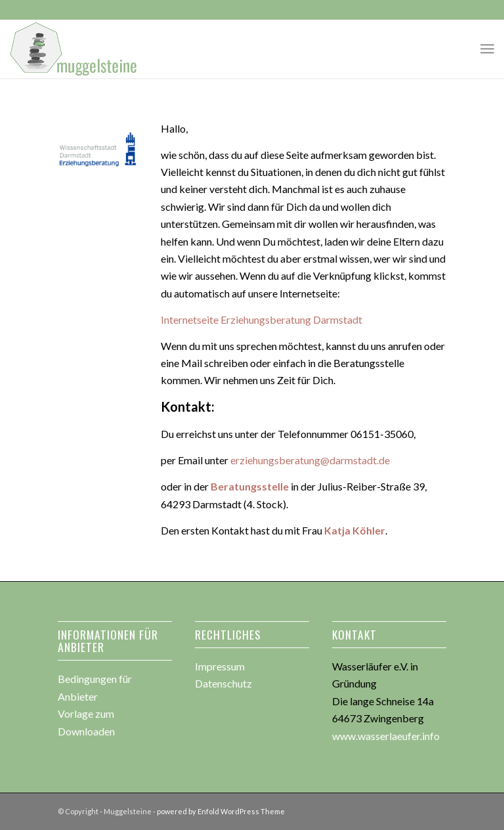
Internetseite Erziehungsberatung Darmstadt (262, 319)
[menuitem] (487, 49)
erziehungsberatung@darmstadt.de (310, 460)
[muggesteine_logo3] (74, 49)
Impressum (220, 666)
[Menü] (487, 49)
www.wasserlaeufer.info (386, 736)
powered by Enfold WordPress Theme (221, 811)
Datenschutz (223, 683)
